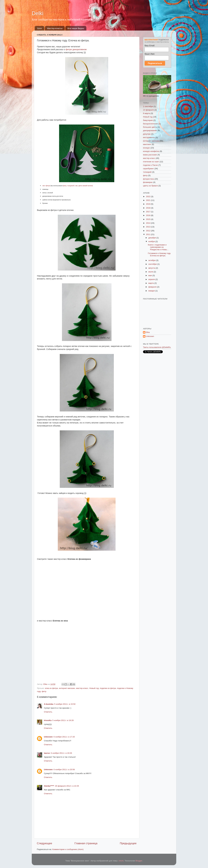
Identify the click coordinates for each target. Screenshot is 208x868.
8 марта (147, 113)
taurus (47, 753)
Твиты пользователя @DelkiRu (157, 347)
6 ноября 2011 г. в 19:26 (61, 753)
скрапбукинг (148, 169)
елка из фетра (51, 688)
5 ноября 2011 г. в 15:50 (65, 704)
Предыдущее (128, 843)
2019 (148, 204)
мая (150, 275)
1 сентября (148, 106)
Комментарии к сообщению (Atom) (68, 849)
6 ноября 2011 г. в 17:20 (64, 737)
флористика (148, 179)
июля (151, 272)
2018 (148, 208)
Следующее (44, 843)
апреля (152, 279)
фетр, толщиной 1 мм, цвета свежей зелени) (78, 186)
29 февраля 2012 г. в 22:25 (67, 786)
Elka (148, 332)
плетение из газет (151, 162)
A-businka (49, 704)
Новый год (94, 688)
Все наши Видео (76, 28)
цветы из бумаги (150, 186)
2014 (148, 223)
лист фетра (46, 186)
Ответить (48, 712)
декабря (152, 238)
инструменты (149, 137)
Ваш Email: (150, 46)
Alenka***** (49, 786)
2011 (148, 234)
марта (151, 283)
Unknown (48, 737)
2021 (148, 200)
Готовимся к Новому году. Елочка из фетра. (159, 254)
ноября (152, 241)
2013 (148, 227)
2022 (148, 196)
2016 (148, 215)
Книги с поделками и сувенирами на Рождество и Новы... (158, 247)
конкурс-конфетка (151, 151)
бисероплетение (150, 124)
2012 (148, 231)
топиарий (147, 172)
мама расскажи (150, 155)
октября (152, 260)
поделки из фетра (108, 688)
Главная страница (86, 843)
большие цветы (150, 127)
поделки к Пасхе (150, 165)
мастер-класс (82, 688)
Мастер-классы (55, 28)
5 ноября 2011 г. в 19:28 (63, 720)
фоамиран (148, 182)
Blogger (139, 861)
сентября (153, 264)
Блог (40, 28)
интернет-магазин (67, 688)
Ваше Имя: (150, 54)
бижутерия (148, 120)
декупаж (147, 134)
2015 (148, 219)
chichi (121, 861)
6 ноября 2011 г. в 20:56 (64, 769)
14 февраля (148, 110)
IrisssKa (48, 720)
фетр (44, 691)
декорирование (150, 130)
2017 (148, 212)
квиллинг (147, 144)
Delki (38, 13)
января (152, 291)
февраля (153, 287)
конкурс (146, 148)
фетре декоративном (76, 49)
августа (152, 268)
